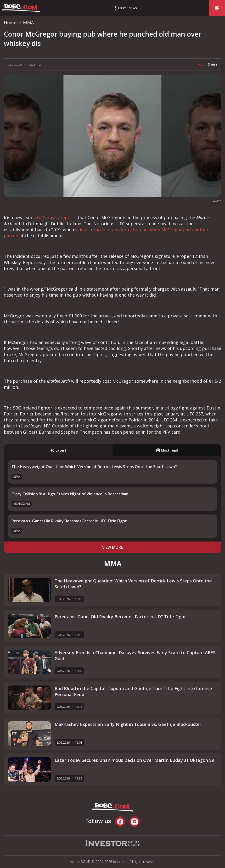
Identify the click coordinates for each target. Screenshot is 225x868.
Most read (167, 450)
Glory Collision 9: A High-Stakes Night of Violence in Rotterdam (70, 494)
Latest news (127, 8)
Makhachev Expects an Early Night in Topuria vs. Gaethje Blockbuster (128, 724)
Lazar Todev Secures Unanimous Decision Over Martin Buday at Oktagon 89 (134, 760)
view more (112, 547)
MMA (17, 477)
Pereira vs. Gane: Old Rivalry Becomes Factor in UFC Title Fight (69, 521)
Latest (58, 450)
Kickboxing (22, 504)
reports (56, 217)
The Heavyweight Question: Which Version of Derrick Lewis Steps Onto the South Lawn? (94, 467)
